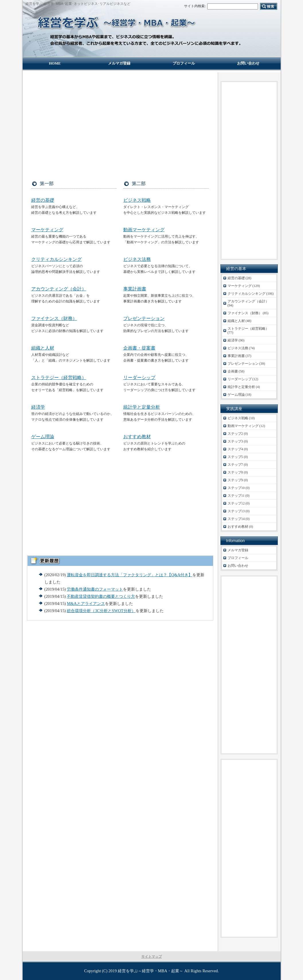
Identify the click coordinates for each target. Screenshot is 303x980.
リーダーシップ (139, 378)
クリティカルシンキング (56, 259)
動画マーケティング (144, 230)
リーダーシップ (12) (243, 379)
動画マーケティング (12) (246, 426)
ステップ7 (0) (238, 465)
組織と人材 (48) (240, 321)
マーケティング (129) (244, 286)
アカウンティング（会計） (59, 289)
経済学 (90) (236, 340)
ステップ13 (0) (239, 511)
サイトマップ (152, 956)
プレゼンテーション (144, 318)
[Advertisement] (120, 121)
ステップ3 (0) (238, 441)
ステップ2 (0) (238, 434)
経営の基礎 (43, 200)
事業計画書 (135, 289)
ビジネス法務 (137, 259)
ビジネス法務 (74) (241, 348)
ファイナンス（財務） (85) (248, 313)
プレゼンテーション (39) (246, 364)
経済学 (38, 407)
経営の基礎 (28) (240, 278)
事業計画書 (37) (240, 356)
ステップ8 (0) (238, 472)
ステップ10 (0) (239, 488)
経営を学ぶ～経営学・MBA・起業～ (151, 971)
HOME (55, 63)
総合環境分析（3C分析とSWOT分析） (101, 611)
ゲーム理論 (43, 437)
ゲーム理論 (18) (240, 395)
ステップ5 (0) (238, 457)
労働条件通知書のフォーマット (95, 589)
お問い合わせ (238, 566)
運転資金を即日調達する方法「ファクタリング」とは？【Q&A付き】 (130, 575)
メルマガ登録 (238, 550)
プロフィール (238, 558)
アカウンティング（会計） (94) (248, 303)
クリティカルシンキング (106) (251, 294)
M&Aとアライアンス (86, 603)
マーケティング (47, 230)
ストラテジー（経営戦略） (59, 378)
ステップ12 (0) (239, 503)
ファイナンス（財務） (54, 318)
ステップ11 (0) (239, 496)
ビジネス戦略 (137, 200)
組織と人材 (43, 348)
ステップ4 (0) (238, 449)
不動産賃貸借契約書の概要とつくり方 (101, 596)
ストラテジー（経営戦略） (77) (248, 331)
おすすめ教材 (137, 437)
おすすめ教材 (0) (240, 527)
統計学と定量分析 (142, 407)
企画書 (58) (236, 371)
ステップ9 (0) (238, 480)
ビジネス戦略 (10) (241, 418)
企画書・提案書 (139, 348)
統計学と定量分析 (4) (244, 387)
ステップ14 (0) (239, 519)
